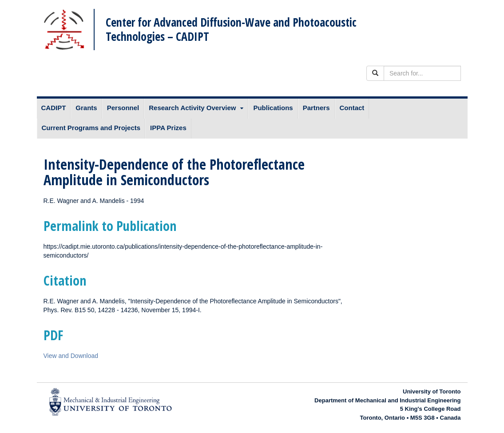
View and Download (71, 356)
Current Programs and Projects (91, 128)
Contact (352, 108)
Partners (316, 108)
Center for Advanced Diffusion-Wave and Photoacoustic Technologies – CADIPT (231, 29)
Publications (273, 108)
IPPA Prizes (168, 128)
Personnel (123, 108)
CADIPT (54, 108)
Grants (86, 108)
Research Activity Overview (192, 108)
